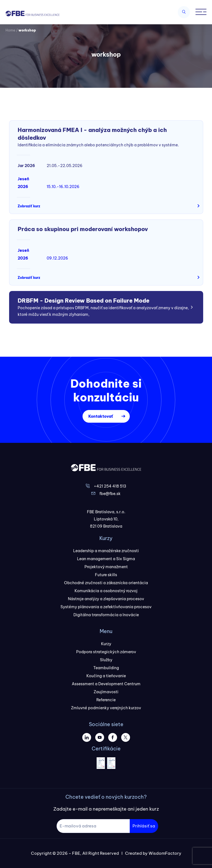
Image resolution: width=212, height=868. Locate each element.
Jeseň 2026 (23, 183)
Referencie (106, 700)
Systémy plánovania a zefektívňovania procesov (106, 607)
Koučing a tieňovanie (106, 676)
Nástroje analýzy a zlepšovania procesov (106, 599)
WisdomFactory (165, 853)
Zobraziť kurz (29, 206)
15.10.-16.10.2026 (63, 187)
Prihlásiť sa (144, 826)
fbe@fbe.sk (110, 494)
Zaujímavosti (106, 692)
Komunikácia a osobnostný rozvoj (106, 591)
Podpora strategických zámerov (106, 652)
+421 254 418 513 (110, 486)
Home (10, 30)
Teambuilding (106, 668)
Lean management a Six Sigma (106, 559)
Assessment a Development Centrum (106, 684)
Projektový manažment (106, 567)
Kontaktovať (101, 416)
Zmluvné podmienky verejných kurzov (106, 708)
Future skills (106, 575)
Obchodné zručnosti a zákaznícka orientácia (106, 583)
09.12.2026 (57, 258)
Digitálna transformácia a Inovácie (106, 615)
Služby (106, 660)
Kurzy (106, 644)
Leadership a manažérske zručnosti (106, 551)
